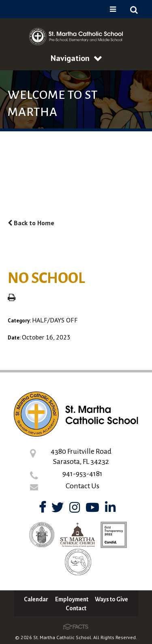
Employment (72, 599)
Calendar (36, 599)
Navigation (76, 58)
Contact (76, 608)
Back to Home (31, 223)
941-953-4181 (82, 474)
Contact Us (82, 486)
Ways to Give (111, 599)
